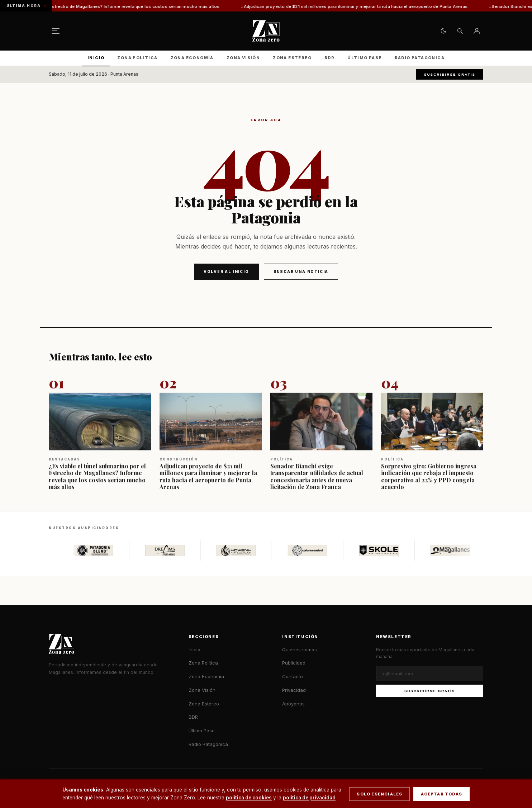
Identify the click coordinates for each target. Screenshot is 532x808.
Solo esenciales (379, 794)
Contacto (293, 676)
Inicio (96, 58)
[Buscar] (460, 31)
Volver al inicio (226, 271)
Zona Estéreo (292, 58)
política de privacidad (309, 798)
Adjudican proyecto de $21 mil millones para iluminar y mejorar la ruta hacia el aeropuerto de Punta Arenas (372, 6)
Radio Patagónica (420, 58)
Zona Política (137, 58)
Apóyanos (293, 704)
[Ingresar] (477, 31)
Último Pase (364, 58)
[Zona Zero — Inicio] (266, 31)
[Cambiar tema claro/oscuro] (443, 31)
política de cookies (249, 798)
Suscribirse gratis (450, 74)
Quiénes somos (300, 649)
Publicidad (294, 663)
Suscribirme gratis (430, 691)
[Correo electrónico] (430, 674)
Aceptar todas (441, 794)
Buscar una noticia (301, 271)
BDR (329, 58)
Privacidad (294, 690)
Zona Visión (243, 58)
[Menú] (56, 31)
